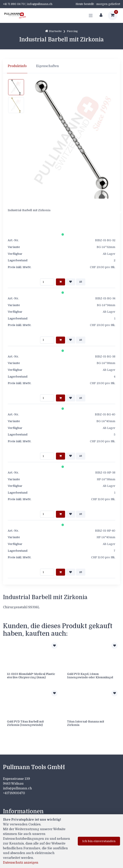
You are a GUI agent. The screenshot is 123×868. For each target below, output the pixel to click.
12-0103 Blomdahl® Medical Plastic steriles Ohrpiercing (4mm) (31, 676)
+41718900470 (14, 793)
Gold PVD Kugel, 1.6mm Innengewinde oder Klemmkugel (90, 676)
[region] (61, 66)
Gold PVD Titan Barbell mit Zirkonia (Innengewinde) (25, 723)
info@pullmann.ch (18, 788)
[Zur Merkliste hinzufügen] (54, 646)
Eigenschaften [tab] (48, 66)
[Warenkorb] (112, 16)
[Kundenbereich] (101, 16)
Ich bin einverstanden (99, 841)
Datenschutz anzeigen (21, 863)
